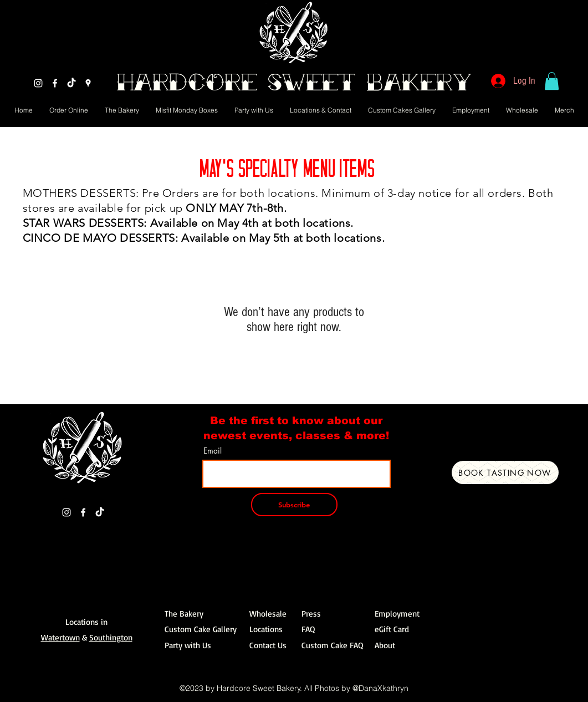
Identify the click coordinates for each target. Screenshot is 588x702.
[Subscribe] (294, 505)
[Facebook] (55, 83)
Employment (397, 614)
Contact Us (268, 645)
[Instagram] (38, 83)
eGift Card (392, 629)
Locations (266, 629)
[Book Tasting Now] (505, 472)
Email (213, 451)
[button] (552, 81)
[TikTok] (71, 83)
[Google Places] (88, 83)
